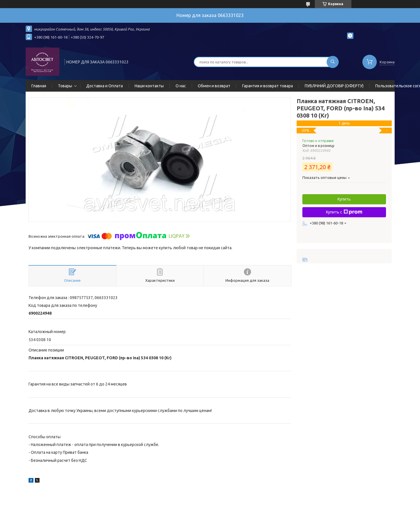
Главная (39, 86)
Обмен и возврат (214, 86)
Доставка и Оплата (104, 86)
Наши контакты (149, 86)
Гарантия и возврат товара (268, 86)
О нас (181, 86)
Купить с (344, 212)
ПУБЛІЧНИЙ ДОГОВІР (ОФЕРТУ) (334, 86)
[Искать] (333, 62)
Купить (344, 199)
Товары (65, 86)
